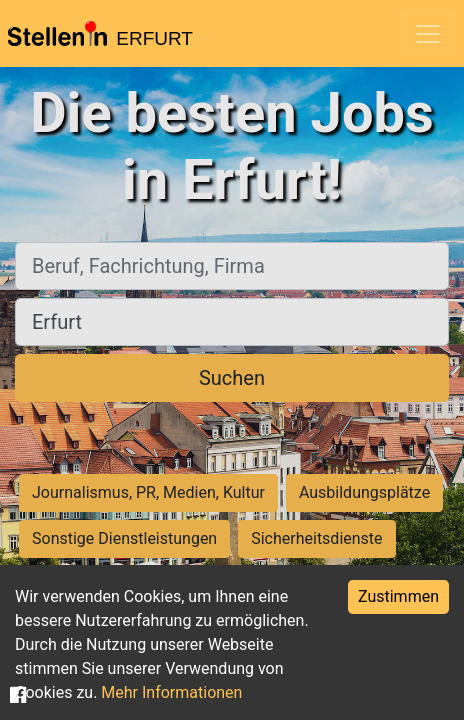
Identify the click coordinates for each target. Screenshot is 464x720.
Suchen (232, 378)
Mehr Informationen (171, 692)
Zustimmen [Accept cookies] (398, 596)
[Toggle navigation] (428, 34)
